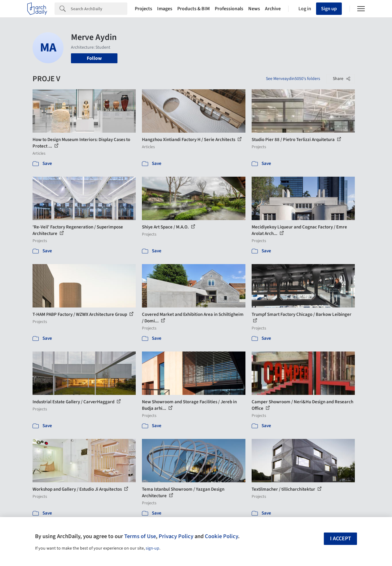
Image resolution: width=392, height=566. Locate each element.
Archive (273, 9)
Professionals (229, 9)
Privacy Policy (176, 536)
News (254, 9)
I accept (341, 539)
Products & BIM (194, 9)
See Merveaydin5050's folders (293, 79)
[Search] (99, 9)
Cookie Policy (221, 536)
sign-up (152, 548)
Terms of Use (140, 536)
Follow (94, 58)
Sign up (329, 9)
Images (165, 9)
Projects (143, 9)
